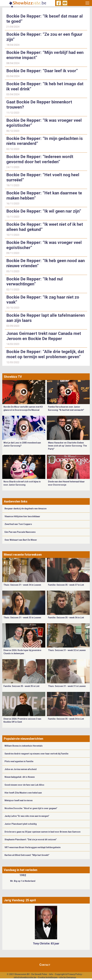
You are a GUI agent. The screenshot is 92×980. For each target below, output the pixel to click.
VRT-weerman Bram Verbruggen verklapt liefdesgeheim (33, 847)
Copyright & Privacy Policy (68, 974)
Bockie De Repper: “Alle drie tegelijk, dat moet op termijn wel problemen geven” (45, 354)
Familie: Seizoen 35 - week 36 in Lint (66, 618)
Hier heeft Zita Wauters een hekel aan (23, 793)
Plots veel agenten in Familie (19, 761)
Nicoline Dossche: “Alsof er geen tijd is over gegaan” (31, 808)
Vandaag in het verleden (21, 870)
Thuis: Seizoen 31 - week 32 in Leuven (67, 650)
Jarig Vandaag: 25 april (20, 900)
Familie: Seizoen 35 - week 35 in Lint (21, 686)
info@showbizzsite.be (25, 977)
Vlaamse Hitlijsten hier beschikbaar (22, 516)
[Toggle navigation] (87, 3)
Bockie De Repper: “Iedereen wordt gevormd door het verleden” (40, 159)
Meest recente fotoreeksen (23, 555)
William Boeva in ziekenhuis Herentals (24, 746)
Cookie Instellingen (48, 977)
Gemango (71, 977)
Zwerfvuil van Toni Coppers (18, 524)
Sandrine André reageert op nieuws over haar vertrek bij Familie (36, 754)
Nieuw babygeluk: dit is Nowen (20, 777)
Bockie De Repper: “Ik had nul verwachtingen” (35, 282)
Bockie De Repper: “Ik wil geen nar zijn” (44, 211)
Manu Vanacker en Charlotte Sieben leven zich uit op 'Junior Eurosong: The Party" (67, 446)
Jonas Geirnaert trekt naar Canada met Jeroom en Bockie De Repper (44, 336)
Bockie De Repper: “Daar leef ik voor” (42, 71)
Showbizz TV (13, 377)
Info (51, 974)
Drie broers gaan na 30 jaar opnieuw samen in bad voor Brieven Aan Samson (43, 832)
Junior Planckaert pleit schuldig (21, 824)
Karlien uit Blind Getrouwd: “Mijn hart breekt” (27, 855)
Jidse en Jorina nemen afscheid (21, 769)
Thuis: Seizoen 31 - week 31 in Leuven (67, 686)
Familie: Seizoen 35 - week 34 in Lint (66, 719)
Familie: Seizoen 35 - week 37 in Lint (66, 585)
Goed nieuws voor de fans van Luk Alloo (24, 785)
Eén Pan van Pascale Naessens (20, 532)
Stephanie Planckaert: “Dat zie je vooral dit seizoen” (31, 840)
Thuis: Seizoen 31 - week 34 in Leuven (22, 585)
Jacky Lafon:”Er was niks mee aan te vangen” (27, 816)
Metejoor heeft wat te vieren (19, 800)
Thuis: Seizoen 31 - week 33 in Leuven (22, 618)
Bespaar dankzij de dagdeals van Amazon (26, 509)
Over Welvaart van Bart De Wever (21, 540)
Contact (45, 965)
